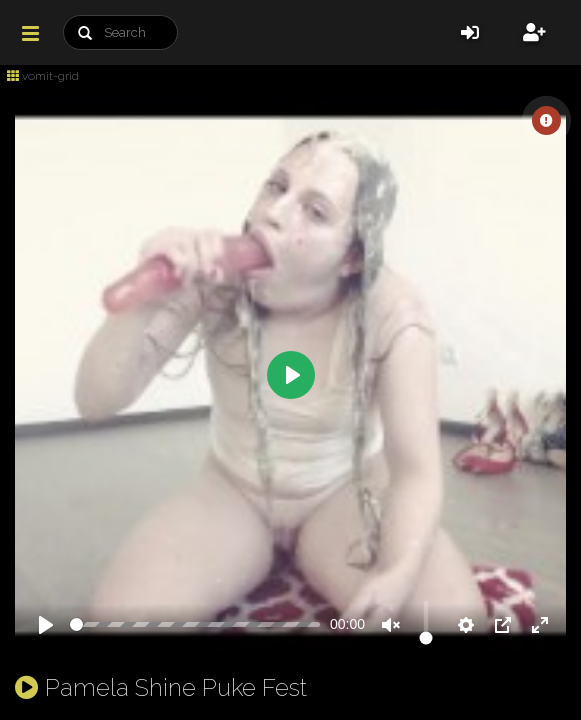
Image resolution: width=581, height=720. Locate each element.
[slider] (195, 624)
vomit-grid (43, 76)
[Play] (46, 625)
